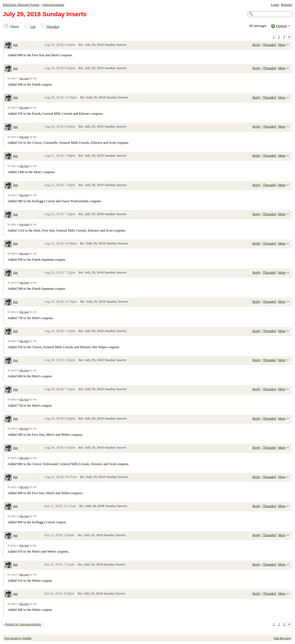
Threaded (53, 27)
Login (275, 5)
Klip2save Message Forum (21, 5)
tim (15, 45)
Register (287, 5)
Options (282, 26)
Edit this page (282, 638)
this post (24, 78)
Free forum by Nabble (18, 638)
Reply (257, 45)
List (33, 27)
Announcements (53, 5)
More (282, 45)
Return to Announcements (23, 624)
